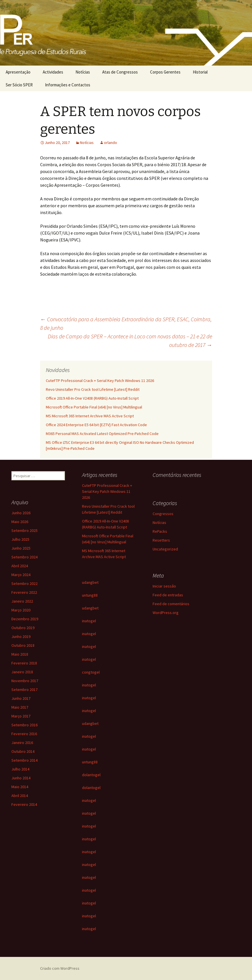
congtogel (91, 672)
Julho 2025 (20, 539)
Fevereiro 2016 (24, 734)
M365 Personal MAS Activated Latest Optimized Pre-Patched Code (102, 434)
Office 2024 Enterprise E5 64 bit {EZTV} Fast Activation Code (96, 425)
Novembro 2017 (25, 681)
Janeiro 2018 (22, 672)
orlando (110, 143)
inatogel (89, 621)
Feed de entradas (168, 595)
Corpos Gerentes (165, 72)
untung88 (90, 595)
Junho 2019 (21, 637)
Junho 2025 (21, 548)
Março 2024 (21, 575)
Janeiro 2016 (22, 743)
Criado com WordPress (60, 968)
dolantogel (91, 775)
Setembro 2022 (24, 583)
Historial (200, 72)
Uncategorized (165, 549)
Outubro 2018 (23, 645)
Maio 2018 (20, 654)
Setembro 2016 (24, 725)
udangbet (90, 582)
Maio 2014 (20, 787)
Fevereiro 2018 (24, 663)
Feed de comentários (171, 604)
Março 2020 (21, 610)
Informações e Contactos (68, 85)
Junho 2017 (21, 698)
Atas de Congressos (120, 72)
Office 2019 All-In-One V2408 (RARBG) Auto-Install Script (92, 398)
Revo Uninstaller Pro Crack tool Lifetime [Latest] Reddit (93, 389)
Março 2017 (21, 716)
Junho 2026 (21, 513)
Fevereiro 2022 (24, 592)
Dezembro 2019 (25, 619)
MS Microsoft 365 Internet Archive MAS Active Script (90, 416)
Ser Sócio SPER (19, 85)
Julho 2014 (20, 769)
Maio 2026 (20, 522)
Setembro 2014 (24, 760)
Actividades (53, 72)
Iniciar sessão (164, 586)
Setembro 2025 (24, 530)
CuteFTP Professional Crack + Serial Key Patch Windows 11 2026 (100, 381)
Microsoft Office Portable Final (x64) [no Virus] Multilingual (94, 407)
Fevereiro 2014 (24, 804)
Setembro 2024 (24, 557)
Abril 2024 (20, 566)
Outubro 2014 (23, 751)
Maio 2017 (20, 707)
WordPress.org (166, 613)
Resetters (161, 540)
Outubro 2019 (23, 628)
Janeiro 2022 (22, 601)
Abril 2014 (20, 796)
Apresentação (18, 72)
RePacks (160, 531)
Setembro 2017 (24, 690)
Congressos (163, 514)
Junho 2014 (21, 778)
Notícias (83, 72)
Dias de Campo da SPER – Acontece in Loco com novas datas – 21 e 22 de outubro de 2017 (130, 340)
